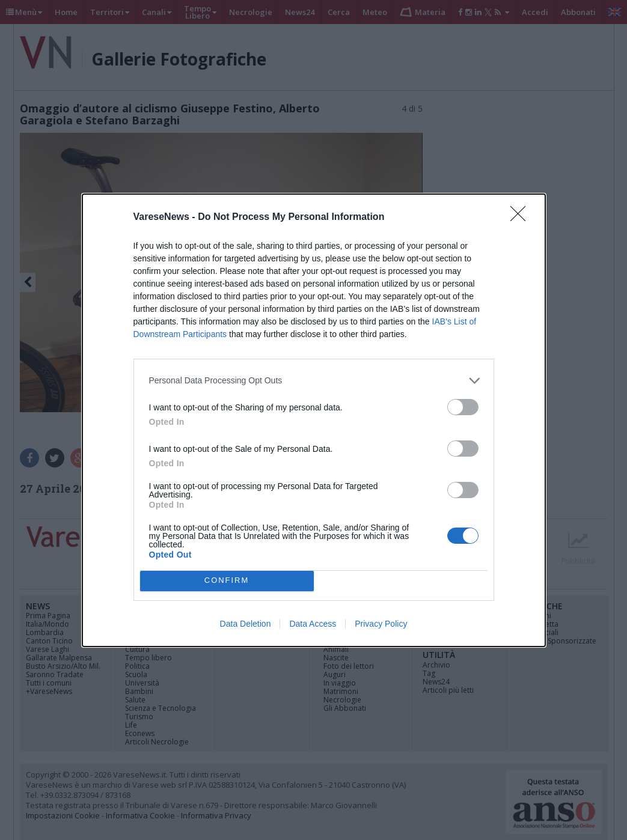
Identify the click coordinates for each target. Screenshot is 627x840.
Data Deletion (246, 624)
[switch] (463, 407)
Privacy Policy (381, 624)
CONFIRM (227, 581)
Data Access (313, 624)
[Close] (522, 218)
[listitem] (314, 381)
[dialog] (314, 420)
